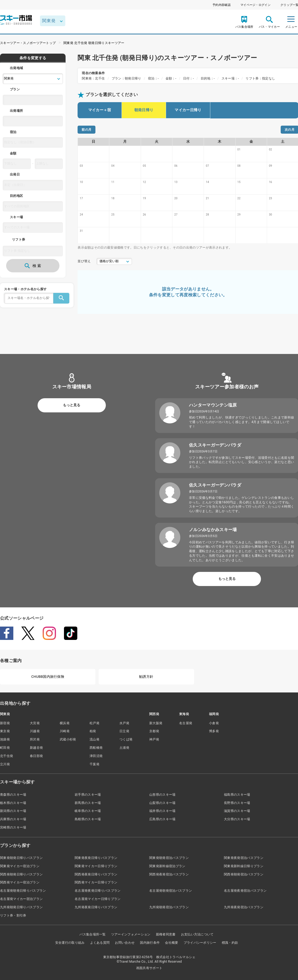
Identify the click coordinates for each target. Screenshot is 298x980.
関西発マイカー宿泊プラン (20, 882)
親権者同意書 (166, 934)
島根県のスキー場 (88, 819)
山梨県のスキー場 (162, 803)
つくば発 (126, 739)
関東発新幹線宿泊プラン (167, 866)
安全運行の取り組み (70, 943)
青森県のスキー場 (13, 795)
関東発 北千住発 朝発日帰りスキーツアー (94, 43)
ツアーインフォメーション (131, 934)
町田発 (5, 748)
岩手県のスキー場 (88, 795)
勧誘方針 (146, 677)
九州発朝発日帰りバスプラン (21, 907)
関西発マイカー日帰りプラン (96, 882)
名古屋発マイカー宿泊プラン (21, 899)
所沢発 (35, 739)
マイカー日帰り (188, 110)
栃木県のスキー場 (13, 803)
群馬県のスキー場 (88, 803)
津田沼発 (96, 756)
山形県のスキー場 (162, 795)
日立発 (124, 731)
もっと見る (72, 405)
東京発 (5, 731)
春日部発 (36, 756)
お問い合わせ (125, 943)
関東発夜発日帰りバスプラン (96, 858)
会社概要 (172, 943)
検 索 (33, 266)
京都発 (154, 731)
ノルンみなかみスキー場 (213, 530)
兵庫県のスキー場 (13, 819)
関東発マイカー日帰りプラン (96, 866)
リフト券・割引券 (13, 915)
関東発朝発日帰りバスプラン (21, 858)
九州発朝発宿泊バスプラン (169, 907)
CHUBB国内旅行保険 (48, 677)
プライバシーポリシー (200, 943)
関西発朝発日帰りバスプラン (21, 874)
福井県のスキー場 (162, 811)
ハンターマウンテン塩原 (213, 405)
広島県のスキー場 (162, 819)
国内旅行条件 (150, 943)
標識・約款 (230, 943)
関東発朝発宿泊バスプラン (169, 858)
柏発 (93, 731)
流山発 (94, 739)
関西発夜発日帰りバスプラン (96, 874)
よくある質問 (100, 943)
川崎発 (65, 731)
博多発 (214, 731)
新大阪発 (156, 723)
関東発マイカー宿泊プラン (20, 866)
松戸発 (94, 723)
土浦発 (124, 748)
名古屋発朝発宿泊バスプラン (171, 891)
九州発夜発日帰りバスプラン (96, 907)
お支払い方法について (197, 934)
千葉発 (94, 764)
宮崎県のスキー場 (13, 827)
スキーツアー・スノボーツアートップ (28, 43)
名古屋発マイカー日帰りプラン (98, 899)
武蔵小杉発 (68, 739)
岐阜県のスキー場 (88, 811)
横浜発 (65, 723)
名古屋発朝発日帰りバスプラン (23, 891)
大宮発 (35, 723)
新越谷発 (36, 748)
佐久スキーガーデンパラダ (215, 445)
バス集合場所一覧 (93, 934)
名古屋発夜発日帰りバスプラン (98, 891)
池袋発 (5, 739)
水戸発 (124, 723)
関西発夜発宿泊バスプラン (169, 874)
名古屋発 (186, 723)
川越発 (35, 731)
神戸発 (154, 739)
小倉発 (214, 723)
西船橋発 (96, 748)
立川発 (5, 764)
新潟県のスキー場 (13, 811)
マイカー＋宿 (100, 110)
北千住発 (7, 756)
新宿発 (5, 723)
